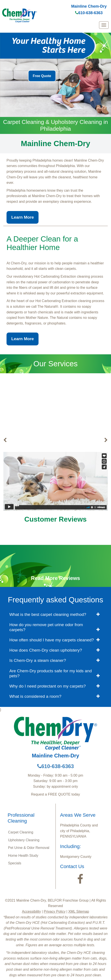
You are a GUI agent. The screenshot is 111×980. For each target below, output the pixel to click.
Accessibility (31, 912)
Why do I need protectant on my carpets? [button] (48, 686)
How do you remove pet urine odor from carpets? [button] (46, 627)
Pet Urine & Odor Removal (29, 848)
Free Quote (42, 76)
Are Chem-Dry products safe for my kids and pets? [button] (51, 673)
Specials (15, 863)
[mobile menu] (104, 25)
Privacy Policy (55, 912)
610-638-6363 (89, 13)
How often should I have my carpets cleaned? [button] (52, 640)
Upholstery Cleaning (24, 840)
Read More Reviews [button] (55, 578)
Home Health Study (23, 856)
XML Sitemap (79, 912)
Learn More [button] (23, 217)
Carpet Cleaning (55, 440)
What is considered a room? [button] (35, 696)
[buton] (5, 440)
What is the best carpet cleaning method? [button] (48, 614)
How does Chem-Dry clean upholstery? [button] (46, 650)
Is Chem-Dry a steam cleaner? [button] (38, 660)
